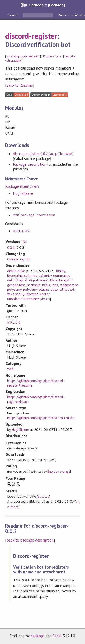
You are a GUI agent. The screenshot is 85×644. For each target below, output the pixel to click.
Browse (64, 15)
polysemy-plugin (36, 289)
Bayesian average (59, 472)
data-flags (15, 280)
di (26, 280)
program (27, 56)
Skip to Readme (20, 85)
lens (55, 285)
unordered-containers (23, 299)
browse (66, 154)
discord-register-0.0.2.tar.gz (35, 154)
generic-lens (16, 285)
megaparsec (69, 285)
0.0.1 (17, 231)
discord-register (31, 36)
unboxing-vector (37, 294)
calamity (31, 275)
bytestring (15, 275)
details (46, 299)
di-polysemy (38, 280)
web (36, 56)
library (11, 56)
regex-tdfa (58, 289)
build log (44, 497)
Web (10, 369)
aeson (12, 271)
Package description (30, 164)
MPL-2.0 (14, 322)
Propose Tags (52, 56)
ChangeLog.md (18, 259)
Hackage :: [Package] (47, 5)
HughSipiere (23, 193)
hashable (34, 285)
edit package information (34, 215)
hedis (46, 285)
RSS (24, 242)
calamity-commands (54, 275)
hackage (37, 636)
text (71, 289)
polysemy (14, 289)
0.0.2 (26, 231)
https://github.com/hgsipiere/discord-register (41, 418)
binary (61, 271)
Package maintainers (22, 186)
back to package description (30, 540)
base (21, 271)
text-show (15, 294)
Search (14, 15)
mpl (18, 56)
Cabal (57, 636)
